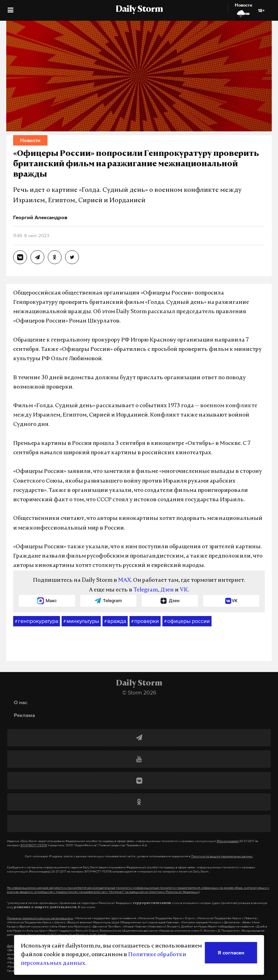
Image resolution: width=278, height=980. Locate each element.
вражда (115, 621)
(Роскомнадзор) (228, 841)
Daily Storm (139, 10)
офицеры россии (187, 621)
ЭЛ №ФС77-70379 (34, 845)
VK (184, 590)
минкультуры (81, 621)
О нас (21, 702)
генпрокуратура (37, 621)
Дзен (167, 590)
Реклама (24, 715)
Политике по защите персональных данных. (222, 856)
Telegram (146, 590)
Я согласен (231, 953)
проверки (145, 621)
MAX (124, 580)
